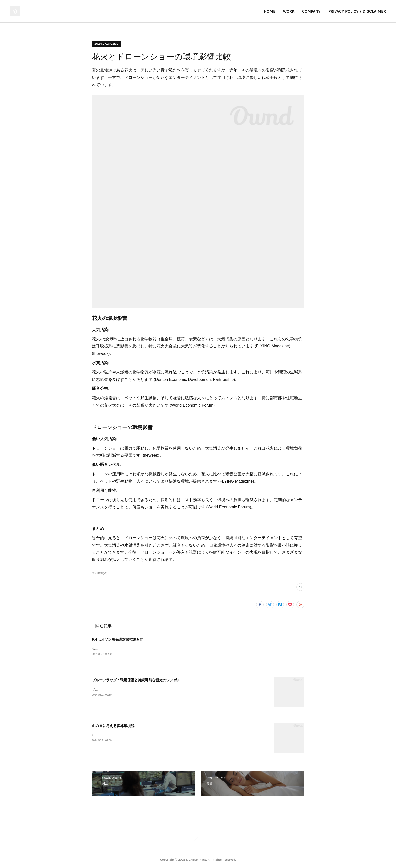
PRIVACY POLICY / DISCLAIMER (357, 11)
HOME (270, 11)
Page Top (198, 840)
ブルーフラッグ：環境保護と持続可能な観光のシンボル (136, 680)
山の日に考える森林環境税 (113, 726)
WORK (289, 11)
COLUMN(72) (100, 573)
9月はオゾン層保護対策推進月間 (118, 639)
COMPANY (311, 11)
